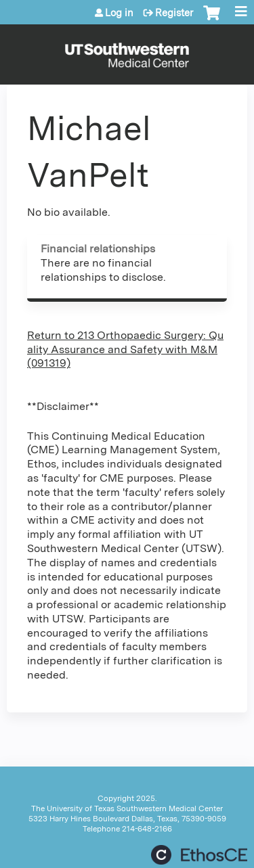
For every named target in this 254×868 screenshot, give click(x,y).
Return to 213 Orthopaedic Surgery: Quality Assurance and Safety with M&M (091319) (125, 349)
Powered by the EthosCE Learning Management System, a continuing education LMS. (199, 855)
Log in (119, 13)
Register (174, 13)
